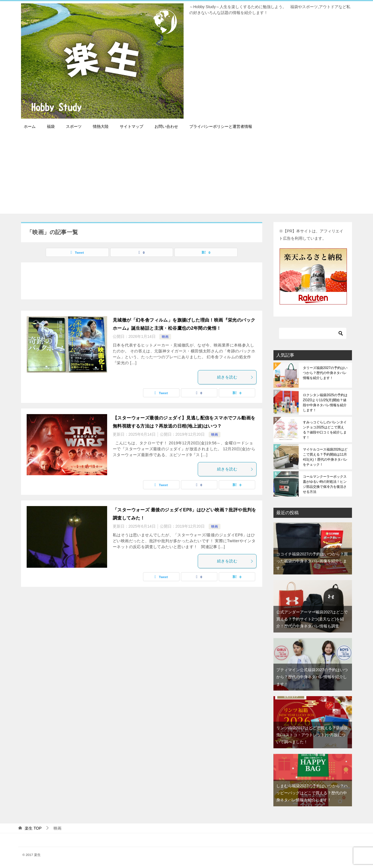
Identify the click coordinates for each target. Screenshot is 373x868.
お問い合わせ (166, 126)
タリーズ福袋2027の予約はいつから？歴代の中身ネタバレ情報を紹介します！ (325, 373)
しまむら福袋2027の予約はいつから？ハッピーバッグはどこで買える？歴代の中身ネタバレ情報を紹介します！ (312, 793)
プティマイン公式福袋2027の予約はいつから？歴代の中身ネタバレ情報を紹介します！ (312, 677)
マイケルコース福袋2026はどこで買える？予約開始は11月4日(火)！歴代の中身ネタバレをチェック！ (325, 457)
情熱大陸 (101, 126)
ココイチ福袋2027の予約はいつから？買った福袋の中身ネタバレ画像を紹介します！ (312, 561)
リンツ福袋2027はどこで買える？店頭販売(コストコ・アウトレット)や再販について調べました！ (312, 735)
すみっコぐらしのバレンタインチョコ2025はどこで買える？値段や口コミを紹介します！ (325, 430)
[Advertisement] (187, 174)
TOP (33, 828)
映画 (165, 337)
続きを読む (235, 377)
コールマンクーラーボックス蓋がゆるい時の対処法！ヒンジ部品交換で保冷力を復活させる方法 (325, 484)
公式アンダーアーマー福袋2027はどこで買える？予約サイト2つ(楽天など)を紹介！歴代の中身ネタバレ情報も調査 (312, 619)
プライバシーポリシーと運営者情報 (221, 126)
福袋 (51, 126)
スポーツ (74, 126)
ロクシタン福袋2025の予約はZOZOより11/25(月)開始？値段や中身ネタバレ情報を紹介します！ (325, 403)
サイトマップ (132, 126)
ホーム (30, 126)
